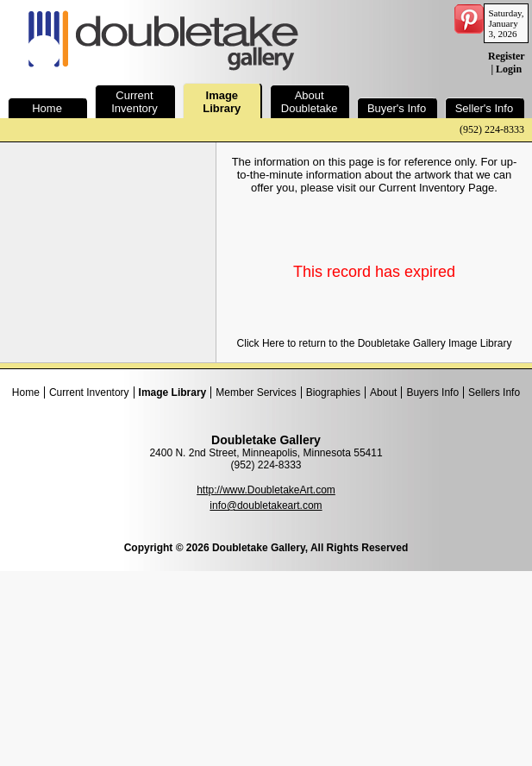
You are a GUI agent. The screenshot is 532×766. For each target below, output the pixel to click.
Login (509, 69)
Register (506, 56)
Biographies (333, 392)
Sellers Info (494, 392)
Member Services (256, 392)
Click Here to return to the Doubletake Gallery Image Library (375, 343)
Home (26, 392)
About (383, 392)
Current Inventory (89, 392)
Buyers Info (432, 392)
